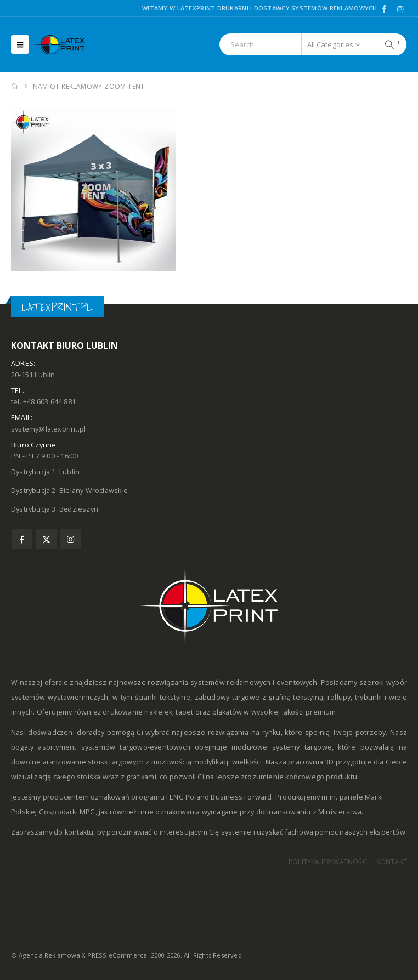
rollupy (339, 697)
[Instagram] (400, 9)
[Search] (389, 44)
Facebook (22, 539)
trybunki (369, 697)
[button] (20, 44)
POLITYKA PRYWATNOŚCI (329, 862)
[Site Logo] (64, 45)
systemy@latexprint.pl (48, 429)
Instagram (70, 539)
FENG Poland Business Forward (219, 797)
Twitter (46, 539)
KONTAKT (392, 862)
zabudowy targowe (227, 697)
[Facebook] (385, 9)
